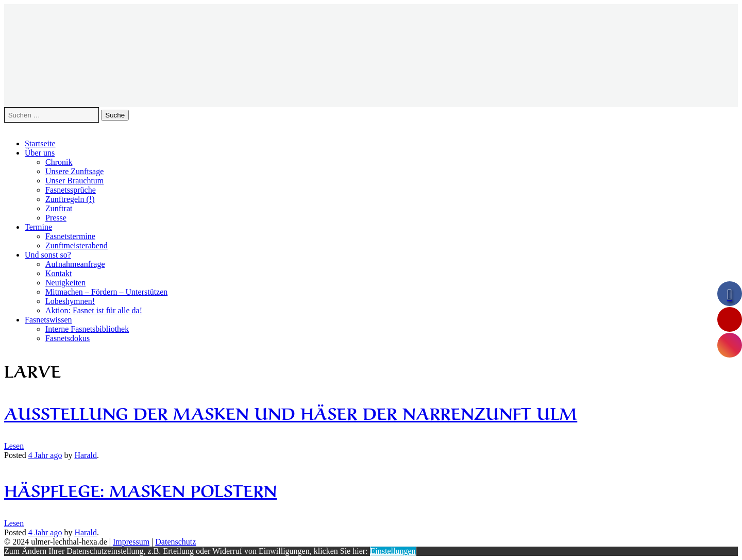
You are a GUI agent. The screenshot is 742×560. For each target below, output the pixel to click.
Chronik (59, 162)
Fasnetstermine (70, 236)
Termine (38, 227)
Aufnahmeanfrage (75, 264)
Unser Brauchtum (74, 181)
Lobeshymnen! (70, 301)
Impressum (131, 542)
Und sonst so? (48, 255)
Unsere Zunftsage (74, 171)
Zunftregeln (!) (70, 199)
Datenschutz (175, 542)
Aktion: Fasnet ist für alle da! (94, 310)
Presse (56, 218)
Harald (86, 455)
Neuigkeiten (65, 283)
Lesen (14, 446)
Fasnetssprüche (71, 190)
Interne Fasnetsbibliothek (87, 329)
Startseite (40, 143)
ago (45, 455)
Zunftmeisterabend (77, 245)
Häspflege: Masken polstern (140, 489)
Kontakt (59, 273)
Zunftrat (59, 208)
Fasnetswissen (48, 320)
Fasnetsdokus (68, 338)
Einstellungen (393, 551)
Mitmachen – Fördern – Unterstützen (106, 292)
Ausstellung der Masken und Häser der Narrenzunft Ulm (291, 412)
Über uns (40, 153)
